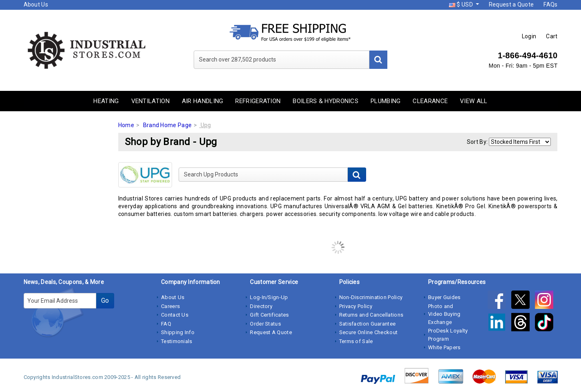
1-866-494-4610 (528, 55)
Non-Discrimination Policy (371, 297)
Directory (261, 306)
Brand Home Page (168, 125)
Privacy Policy (356, 306)
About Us (36, 4)
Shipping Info (178, 332)
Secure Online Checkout (369, 332)
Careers (170, 306)
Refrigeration (258, 101)
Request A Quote (271, 332)
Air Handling (203, 101)
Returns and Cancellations (371, 315)
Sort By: (477, 142)
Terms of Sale (356, 341)
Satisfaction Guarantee (368, 324)
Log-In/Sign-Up (269, 297)
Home (126, 125)
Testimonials (177, 341)
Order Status (265, 324)
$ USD (462, 4)
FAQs (550, 4)
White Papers (444, 347)
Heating (106, 101)
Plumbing (385, 101)
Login (529, 36)
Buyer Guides (444, 297)
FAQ (166, 324)
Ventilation (150, 101)
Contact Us (175, 315)
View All (474, 101)
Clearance (430, 101)
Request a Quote (511, 4)
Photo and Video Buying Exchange (444, 314)
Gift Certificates (269, 315)
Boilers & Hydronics (326, 101)
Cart (552, 36)
